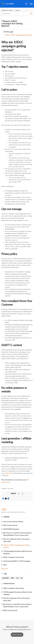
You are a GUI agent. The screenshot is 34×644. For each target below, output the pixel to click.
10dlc (12, 578)
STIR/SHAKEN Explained (11, 529)
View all (5, 569)
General (17, 10)
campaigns (5, 578)
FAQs (5, 565)
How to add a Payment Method (13, 522)
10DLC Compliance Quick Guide (14, 557)
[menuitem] (27, 4)
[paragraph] (17, 263)
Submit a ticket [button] (17, 635)
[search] (17, 14)
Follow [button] (4, 509)
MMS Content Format (10, 525)
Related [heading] (9, 584)
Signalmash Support (7, 10)
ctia (17, 578)
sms (22, 578)
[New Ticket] (17, 635)
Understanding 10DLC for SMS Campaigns (17, 561)
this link (8, 473)
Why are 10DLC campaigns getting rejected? (19, 35)
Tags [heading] (5, 574)
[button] (27, 4)
